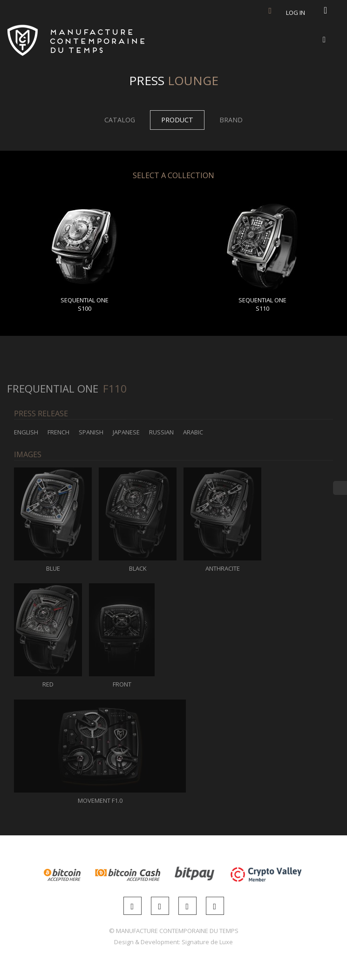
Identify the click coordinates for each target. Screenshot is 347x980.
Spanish (91, 432)
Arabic (193, 432)
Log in (296, 13)
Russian (161, 432)
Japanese (126, 432)
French (58, 432)
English (26, 432)
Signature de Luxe (207, 942)
